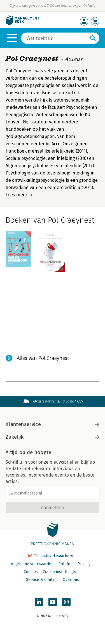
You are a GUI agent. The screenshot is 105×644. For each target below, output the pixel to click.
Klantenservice (53, 424)
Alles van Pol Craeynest (43, 358)
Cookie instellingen (60, 572)
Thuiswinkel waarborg (51, 556)
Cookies (31, 572)
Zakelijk (53, 437)
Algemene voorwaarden (32, 564)
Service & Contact (42, 580)
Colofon (66, 564)
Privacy (84, 564)
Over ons (71, 580)
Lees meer (16, 195)
